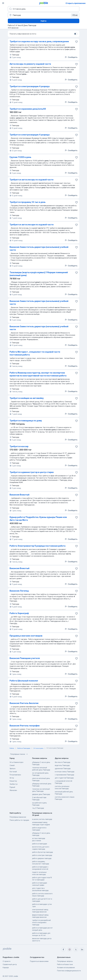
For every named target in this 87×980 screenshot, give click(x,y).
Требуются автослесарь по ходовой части (31, 180)
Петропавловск (15, 775)
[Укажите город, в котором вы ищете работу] (44, 15)
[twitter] (76, 950)
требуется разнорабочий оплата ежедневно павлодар (41, 922)
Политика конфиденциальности (69, 971)
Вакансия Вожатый (19, 495)
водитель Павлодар (62, 765)
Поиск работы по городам (19, 820)
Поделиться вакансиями (39, 961)
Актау (12, 778)
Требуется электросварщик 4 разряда (30, 86)
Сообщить (71, 57)
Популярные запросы (65, 961)
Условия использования (66, 967)
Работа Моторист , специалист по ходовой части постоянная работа (35, 353)
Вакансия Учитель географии (25, 726)
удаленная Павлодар (63, 768)
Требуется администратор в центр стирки (32, 472)
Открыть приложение (76, 3)
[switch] (76, 34)
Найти (43, 21)
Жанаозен (13, 790)
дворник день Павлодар (41, 794)
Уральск (13, 768)
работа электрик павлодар (42, 855)
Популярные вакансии (18, 817)
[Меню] (3, 3)
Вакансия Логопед (19, 591)
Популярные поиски (19, 754)
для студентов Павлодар (64, 778)
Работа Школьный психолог (24, 681)
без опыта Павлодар (62, 762)
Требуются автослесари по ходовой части (32, 225)
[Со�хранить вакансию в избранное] (77, 157)
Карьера (6, 967)
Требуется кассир (19, 446)
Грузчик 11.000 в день (20, 157)
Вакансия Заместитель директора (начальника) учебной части (39, 248)
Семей (12, 765)
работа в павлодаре (40, 844)
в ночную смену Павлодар (65, 772)
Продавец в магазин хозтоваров (26, 636)
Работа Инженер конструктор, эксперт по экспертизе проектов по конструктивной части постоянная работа (38, 374)
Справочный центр (10, 964)
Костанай (13, 772)
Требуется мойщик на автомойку (27, 398)
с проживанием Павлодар (64, 775)
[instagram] (70, 950)
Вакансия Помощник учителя (25, 658)
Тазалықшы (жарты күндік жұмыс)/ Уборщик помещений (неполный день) (39, 274)
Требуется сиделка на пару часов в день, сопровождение (39, 41)
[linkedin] (82, 950)
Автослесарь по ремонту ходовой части (30, 64)
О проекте (7, 961)
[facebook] (63, 950)
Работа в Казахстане (65, 964)
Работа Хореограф (19, 613)
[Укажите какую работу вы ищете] (44, 9)
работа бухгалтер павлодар (42, 852)
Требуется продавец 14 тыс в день (28, 202)
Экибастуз (14, 784)
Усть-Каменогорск (16, 762)
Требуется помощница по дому (26, 421)
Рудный (12, 787)
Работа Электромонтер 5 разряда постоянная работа (38, 546)
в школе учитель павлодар (42, 819)
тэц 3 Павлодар (38, 808)
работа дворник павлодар (42, 858)
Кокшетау (13, 781)
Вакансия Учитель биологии (24, 703)
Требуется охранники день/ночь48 (28, 109)
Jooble (16, 976)
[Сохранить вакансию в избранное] (77, 42)
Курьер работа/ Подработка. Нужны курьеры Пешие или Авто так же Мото (38, 519)
